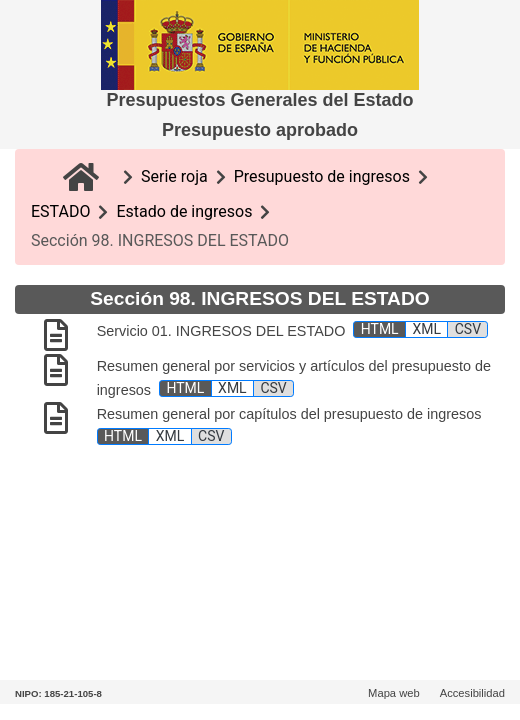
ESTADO (60, 211)
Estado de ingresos (184, 211)
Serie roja (174, 176)
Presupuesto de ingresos (322, 176)
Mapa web (394, 693)
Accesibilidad (472, 693)
